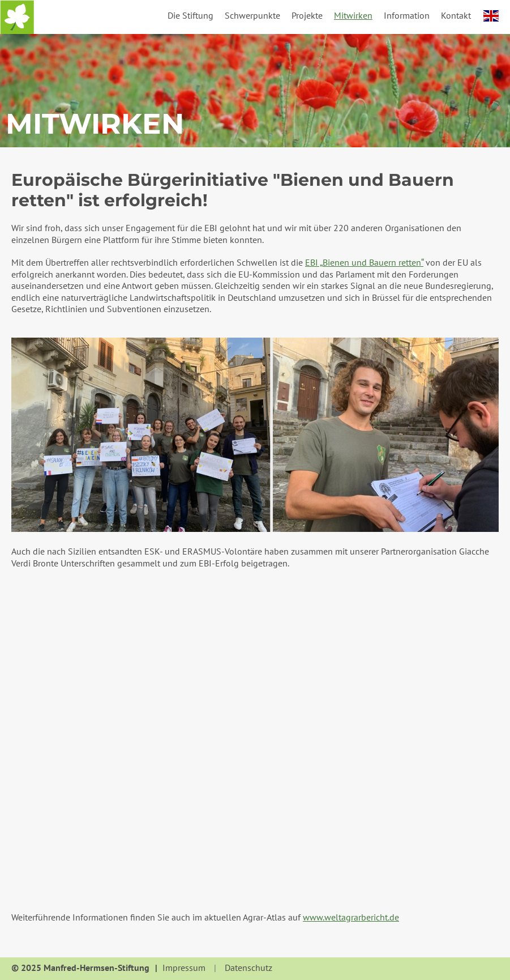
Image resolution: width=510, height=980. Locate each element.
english (491, 16)
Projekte (307, 15)
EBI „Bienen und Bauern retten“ (364, 262)
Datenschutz (248, 968)
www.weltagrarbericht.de (351, 917)
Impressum (184, 968)
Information (407, 15)
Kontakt (456, 15)
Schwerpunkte (252, 15)
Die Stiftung (190, 15)
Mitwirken (353, 15)
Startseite (17, 17)
